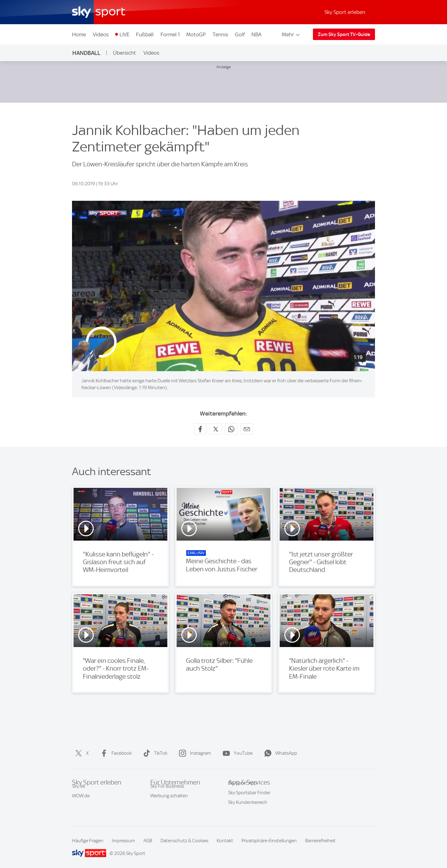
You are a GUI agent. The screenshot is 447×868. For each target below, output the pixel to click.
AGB (148, 841)
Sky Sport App (242, 793)
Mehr (291, 34)
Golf (240, 34)
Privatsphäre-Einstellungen (269, 841)
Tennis (220, 34)
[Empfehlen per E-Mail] (247, 429)
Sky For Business (167, 793)
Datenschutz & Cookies (184, 841)
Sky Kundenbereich (248, 812)
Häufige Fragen (88, 841)
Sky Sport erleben (345, 12)
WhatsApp (279, 753)
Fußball (145, 34)
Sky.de (79, 793)
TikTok (154, 753)
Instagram (194, 753)
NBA (256, 34)
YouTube (236, 753)
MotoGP (196, 34)
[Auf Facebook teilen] (200, 429)
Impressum (123, 841)
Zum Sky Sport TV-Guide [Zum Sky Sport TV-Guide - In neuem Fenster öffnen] (344, 34)
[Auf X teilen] (216, 429)
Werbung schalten (169, 802)
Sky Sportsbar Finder (249, 802)
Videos (101, 34)
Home (79, 34)
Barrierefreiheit (320, 841)
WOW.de (81, 802)
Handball (86, 53)
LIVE (124, 34)
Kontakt (225, 841)
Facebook (115, 753)
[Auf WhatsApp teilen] (231, 429)
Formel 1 (170, 34)
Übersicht (124, 53)
